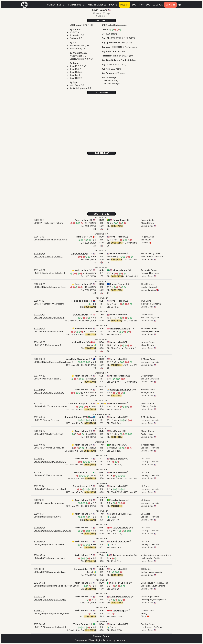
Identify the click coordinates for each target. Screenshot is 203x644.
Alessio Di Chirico (119, 583)
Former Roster (77, 5)
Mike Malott (82, 237)
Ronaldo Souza (118, 500)
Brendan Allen (81, 569)
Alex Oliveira (116, 445)
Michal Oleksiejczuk (120, 328)
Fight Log (145, 5)
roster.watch (122, 640)
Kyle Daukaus (117, 459)
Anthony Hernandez (123, 555)
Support (170, 5)
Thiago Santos (81, 624)
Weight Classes (97, 5)
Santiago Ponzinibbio (121, 390)
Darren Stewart (121, 528)
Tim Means (116, 431)
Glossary (97, 636)
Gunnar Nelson (118, 284)
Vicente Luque (120, 270)
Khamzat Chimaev (73, 417)
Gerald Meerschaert (120, 597)
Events (113, 5)
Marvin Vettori (81, 472)
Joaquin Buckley (118, 541)
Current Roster (56, 5)
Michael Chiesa (118, 376)
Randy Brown (119, 220)
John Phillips (119, 610)
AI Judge (158, 5)
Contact (107, 636)
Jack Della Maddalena (77, 359)
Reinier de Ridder (80, 301)
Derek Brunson (81, 486)
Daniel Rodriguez (80, 253)
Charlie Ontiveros (119, 514)
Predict (125, 5)
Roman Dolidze (80, 315)
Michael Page (78, 342)
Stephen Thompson (78, 403)
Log (134, 5)
